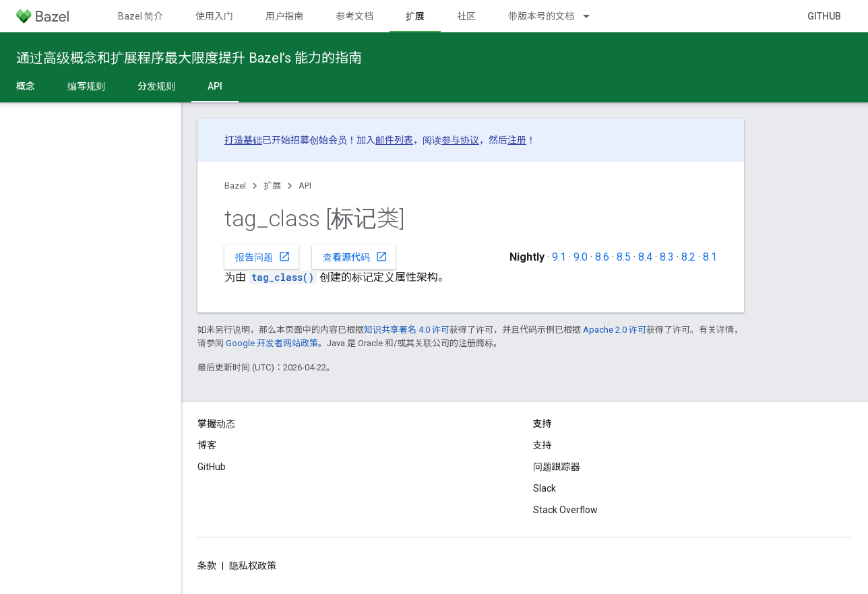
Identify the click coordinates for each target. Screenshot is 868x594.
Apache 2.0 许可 (615, 330)
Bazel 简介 (141, 16)
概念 (26, 86)
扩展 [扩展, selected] (415, 16)
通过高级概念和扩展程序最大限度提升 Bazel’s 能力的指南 (189, 58)
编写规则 (86, 86)
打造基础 (243, 140)
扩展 (272, 186)
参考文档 (354, 16)
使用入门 (214, 16)
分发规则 (156, 86)
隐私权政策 (253, 566)
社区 (466, 16)
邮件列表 (394, 140)
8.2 (688, 257)
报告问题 (263, 257)
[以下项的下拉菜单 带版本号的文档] (592, 16)
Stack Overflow (565, 510)
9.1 (559, 257)
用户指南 (284, 16)
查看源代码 (355, 257)
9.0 (581, 257)
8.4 (645, 257)
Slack (545, 488)
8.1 (710, 257)
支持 (542, 445)
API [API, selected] (215, 86)
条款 (207, 566)
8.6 (602, 257)
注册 (517, 140)
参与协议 (460, 140)
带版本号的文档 (541, 16)
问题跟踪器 (557, 467)
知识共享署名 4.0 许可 (407, 330)
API (305, 186)
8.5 (624, 257)
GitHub (824, 16)
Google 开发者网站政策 (272, 343)
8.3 (667, 257)
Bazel (235, 186)
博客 (207, 445)
